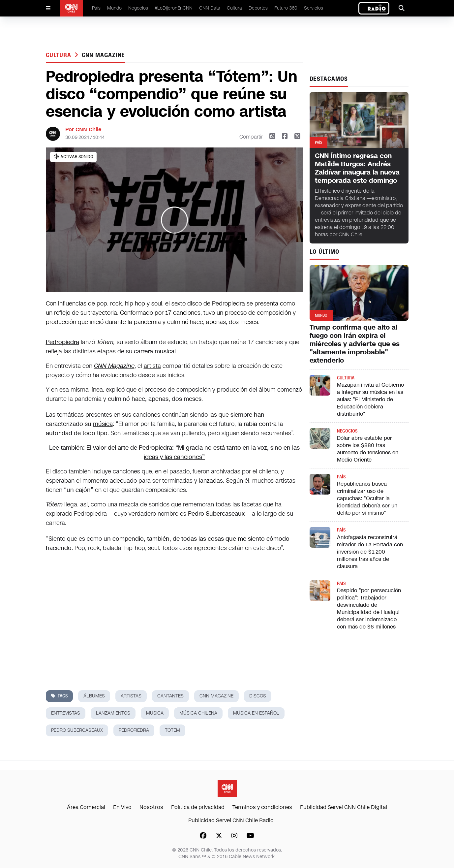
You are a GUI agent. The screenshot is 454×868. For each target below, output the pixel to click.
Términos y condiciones (262, 807)
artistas (131, 696)
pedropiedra (134, 730)
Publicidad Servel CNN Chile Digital (344, 807)
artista (152, 366)
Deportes (258, 8)
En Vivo (122, 807)
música (103, 424)
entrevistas (66, 713)
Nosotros (151, 807)
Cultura (234, 8)
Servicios (314, 8)
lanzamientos (113, 713)
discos (258, 696)
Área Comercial (86, 807)
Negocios (138, 8)
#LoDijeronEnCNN (174, 8)
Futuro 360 (286, 8)
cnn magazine (104, 55)
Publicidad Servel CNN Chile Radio (231, 820)
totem (172, 730)
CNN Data (210, 8)
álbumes (94, 696)
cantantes (170, 696)
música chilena (198, 713)
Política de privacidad (198, 807)
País (96, 8)
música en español (256, 713)
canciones (126, 471)
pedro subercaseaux (77, 730)
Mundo (114, 8)
